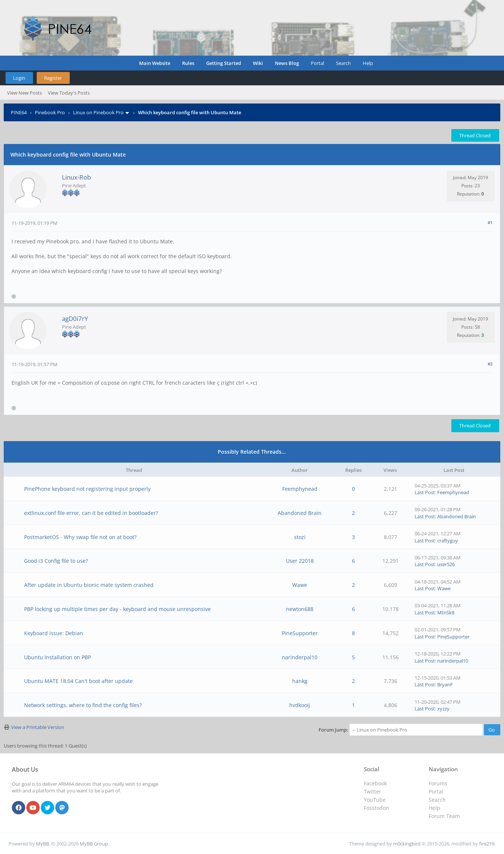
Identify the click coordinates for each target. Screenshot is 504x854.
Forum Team (444, 816)
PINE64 (19, 112)
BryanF (445, 684)
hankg (300, 681)
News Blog (287, 63)
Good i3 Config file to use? (56, 561)
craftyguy (448, 541)
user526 (446, 564)
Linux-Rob (76, 177)
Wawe (300, 585)
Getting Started (224, 63)
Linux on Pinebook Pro (98, 112)
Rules (188, 63)
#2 (490, 364)
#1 (490, 222)
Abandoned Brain (300, 513)
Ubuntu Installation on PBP (57, 657)
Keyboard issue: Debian (54, 633)
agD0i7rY (75, 318)
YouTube (375, 800)
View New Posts (24, 93)
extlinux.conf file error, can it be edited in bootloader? (91, 513)
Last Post (425, 492)
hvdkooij (300, 705)
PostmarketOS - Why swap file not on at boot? (80, 537)
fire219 (487, 844)
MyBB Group (94, 844)
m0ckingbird (407, 844)
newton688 (300, 609)
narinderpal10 (300, 657)
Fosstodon (376, 808)
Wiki (258, 63)
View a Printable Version (38, 727)
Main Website (155, 63)
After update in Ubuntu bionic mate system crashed (89, 585)
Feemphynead (300, 489)
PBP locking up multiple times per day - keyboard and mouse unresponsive (117, 609)
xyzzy (443, 709)
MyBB (42, 844)
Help (368, 63)
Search (343, 63)
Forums (438, 783)
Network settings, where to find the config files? (83, 705)
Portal (317, 63)
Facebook (375, 783)
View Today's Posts (69, 93)
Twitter (373, 791)
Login (19, 78)
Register (53, 78)
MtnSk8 (446, 612)
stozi (300, 537)
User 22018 (300, 561)
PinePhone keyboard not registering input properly (87, 489)
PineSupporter (300, 633)
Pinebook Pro (50, 112)
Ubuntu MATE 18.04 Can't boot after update (78, 681)
